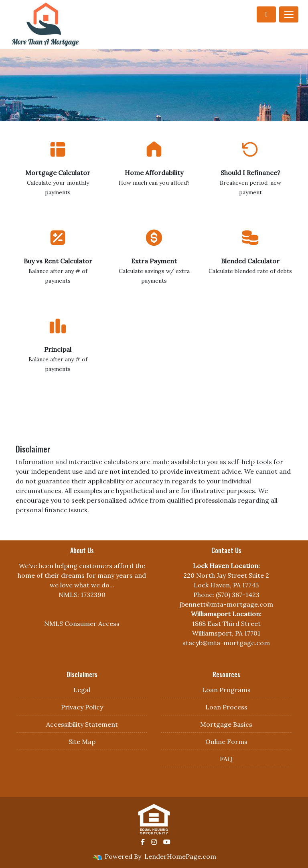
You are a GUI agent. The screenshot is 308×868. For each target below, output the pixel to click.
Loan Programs (226, 690)
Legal (82, 690)
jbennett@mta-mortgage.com (226, 604)
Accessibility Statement (82, 724)
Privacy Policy (82, 707)
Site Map (82, 742)
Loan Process (226, 707)
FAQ (226, 759)
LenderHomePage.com (180, 856)
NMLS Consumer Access (82, 623)
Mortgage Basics (226, 724)
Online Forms (226, 742)
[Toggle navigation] (289, 14)
